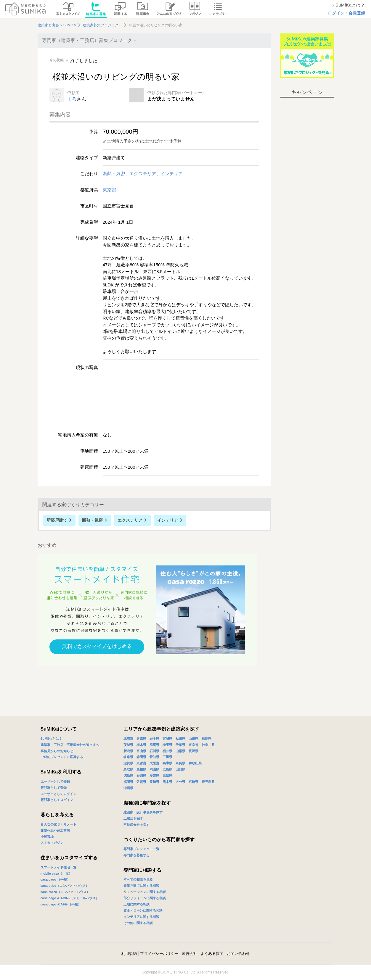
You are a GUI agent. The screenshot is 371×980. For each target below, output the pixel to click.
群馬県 (154, 745)
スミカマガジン (52, 843)
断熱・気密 (114, 174)
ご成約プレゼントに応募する (62, 757)
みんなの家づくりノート (58, 824)
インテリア (172, 174)
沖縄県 (128, 788)
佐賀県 (141, 782)
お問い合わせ (238, 954)
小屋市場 (47, 836)
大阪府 (154, 763)
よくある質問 (212, 954)
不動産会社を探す (136, 825)
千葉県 (180, 745)
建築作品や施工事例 (55, 831)
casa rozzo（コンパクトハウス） (65, 892)
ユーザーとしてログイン (58, 794)
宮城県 (167, 739)
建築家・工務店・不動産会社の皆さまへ (70, 745)
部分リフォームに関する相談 (145, 898)
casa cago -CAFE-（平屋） (61, 904)
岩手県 (154, 739)
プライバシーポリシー (159, 954)
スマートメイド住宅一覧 (58, 867)
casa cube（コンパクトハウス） (65, 886)
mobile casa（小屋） (56, 873)
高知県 (167, 776)
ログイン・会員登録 (346, 13)
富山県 (141, 751)
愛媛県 (154, 776)
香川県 (141, 776)
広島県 (167, 769)
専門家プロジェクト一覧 (141, 849)
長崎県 (154, 782)
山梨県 (180, 751)
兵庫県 (167, 763)
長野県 (193, 751)
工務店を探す (133, 818)
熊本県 (167, 782)
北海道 (128, 739)
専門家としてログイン (57, 800)
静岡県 (141, 757)
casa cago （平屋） (55, 879)
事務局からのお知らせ (57, 751)
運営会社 (189, 954)
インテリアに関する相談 (141, 917)
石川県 (154, 751)
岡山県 (154, 769)
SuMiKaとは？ (51, 739)
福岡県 (128, 782)
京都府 (141, 763)
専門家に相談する (142, 870)
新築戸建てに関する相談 (141, 886)
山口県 (180, 769)
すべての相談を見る (138, 879)
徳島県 (128, 776)
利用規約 (129, 954)
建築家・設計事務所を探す (143, 812)
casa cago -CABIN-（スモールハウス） (70, 898)
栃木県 (141, 745)
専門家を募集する (136, 855)
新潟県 (128, 751)
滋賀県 (128, 763)
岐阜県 (128, 757)
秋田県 (180, 739)
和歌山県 (195, 763)
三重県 (167, 757)
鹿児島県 (208, 782)
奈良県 (180, 763)
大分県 (180, 782)
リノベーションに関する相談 (145, 892)
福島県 (207, 739)
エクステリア (143, 174)
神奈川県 (208, 745)
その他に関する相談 (138, 923)
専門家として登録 (54, 788)
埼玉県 (167, 745)
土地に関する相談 (136, 904)
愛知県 (154, 757)
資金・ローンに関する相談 (143, 910)
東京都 (109, 190)
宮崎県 (193, 782)
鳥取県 (128, 769)
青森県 (141, 739)
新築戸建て (57, 520)
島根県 (141, 769)
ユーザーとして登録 (55, 781)
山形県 (193, 739)
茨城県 (128, 745)
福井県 (167, 751)
